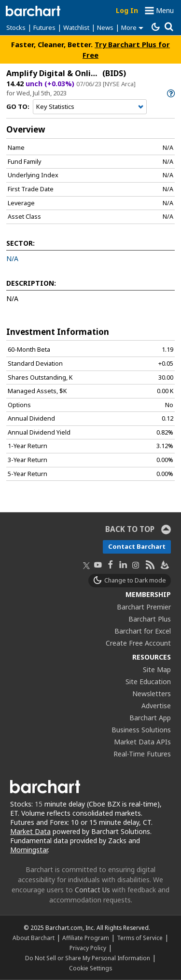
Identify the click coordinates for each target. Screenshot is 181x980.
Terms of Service (140, 938)
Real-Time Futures (142, 754)
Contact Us (92, 890)
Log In (127, 10)
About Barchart (34, 938)
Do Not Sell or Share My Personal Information (88, 958)
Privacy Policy (88, 948)
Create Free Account (138, 643)
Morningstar (29, 850)
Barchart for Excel (143, 631)
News (105, 27)
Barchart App (150, 718)
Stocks (16, 27)
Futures (44, 27)
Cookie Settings (90, 968)
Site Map (157, 669)
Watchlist (76, 27)
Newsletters (152, 694)
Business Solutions (141, 730)
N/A (12, 258)
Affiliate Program (86, 938)
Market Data (30, 831)
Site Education (148, 682)
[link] (170, 93)
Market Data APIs (142, 742)
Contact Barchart (137, 546)
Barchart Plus (150, 619)
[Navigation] (90, 107)
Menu (165, 10)
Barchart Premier (144, 607)
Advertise (156, 706)
